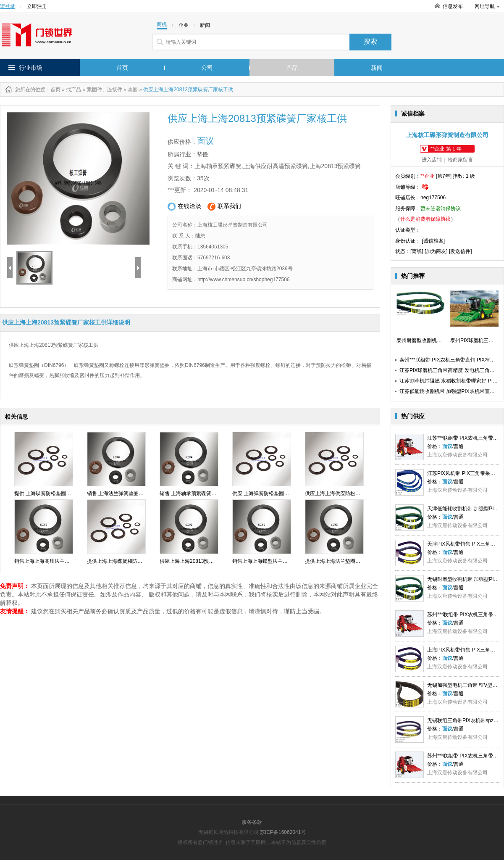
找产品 (73, 90)
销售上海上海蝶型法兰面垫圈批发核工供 (278, 561)
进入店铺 (432, 160)
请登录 (8, 6)
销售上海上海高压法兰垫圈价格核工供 (57, 561)
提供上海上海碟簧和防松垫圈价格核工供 (132, 561)
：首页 (53, 90)
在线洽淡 (184, 207)
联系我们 (224, 207)
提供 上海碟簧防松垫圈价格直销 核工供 (59, 493)
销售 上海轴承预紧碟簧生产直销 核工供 (204, 493)
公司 (207, 68)
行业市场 (31, 68)
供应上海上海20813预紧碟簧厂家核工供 (204, 561)
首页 (122, 68)
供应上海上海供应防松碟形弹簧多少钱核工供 (355, 493)
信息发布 (453, 6)
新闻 (377, 68)
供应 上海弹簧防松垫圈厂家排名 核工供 (277, 493)
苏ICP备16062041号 (283, 832)
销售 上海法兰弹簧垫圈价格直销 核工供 (131, 493)
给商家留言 (460, 160)
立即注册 (37, 6)
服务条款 (252, 822)
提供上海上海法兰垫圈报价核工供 (343, 561)
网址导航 (487, 6)
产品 (292, 68)
